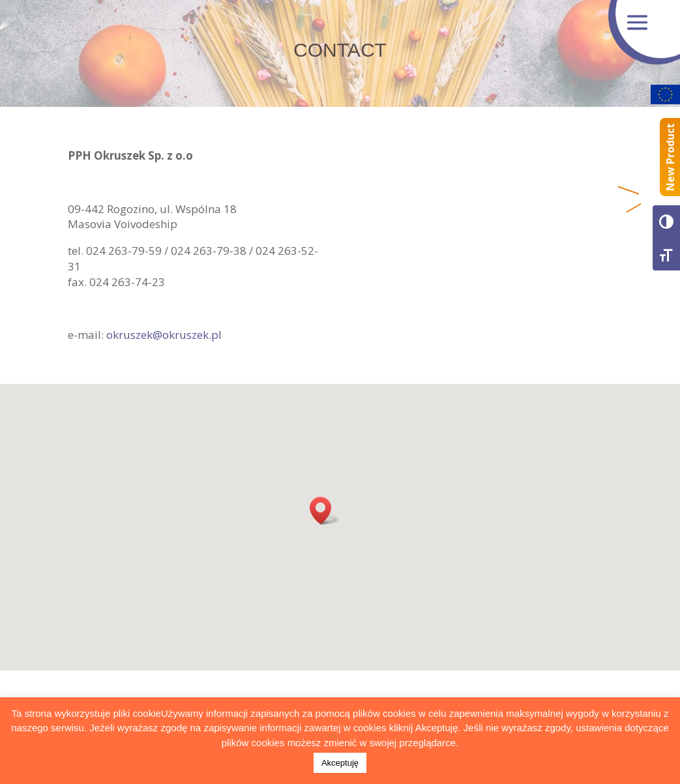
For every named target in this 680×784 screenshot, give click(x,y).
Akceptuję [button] (340, 763)
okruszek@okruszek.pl (164, 335)
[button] (325, 511)
